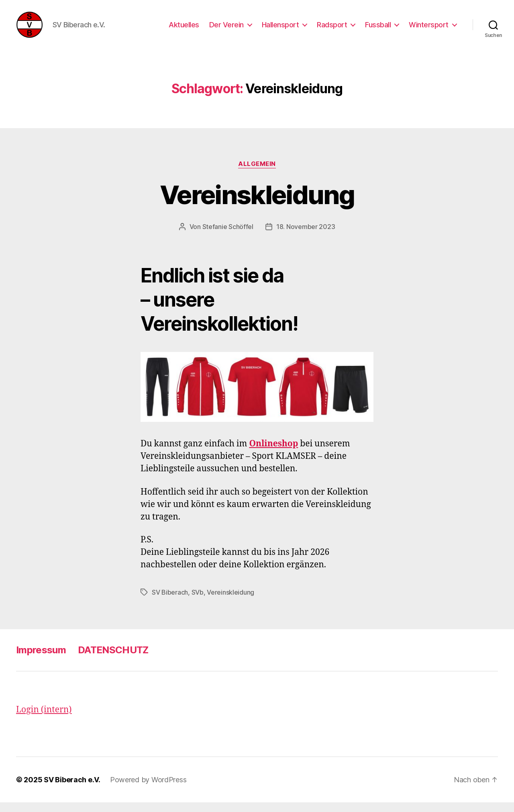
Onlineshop (273, 453)
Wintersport (429, 29)
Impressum (41, 659)
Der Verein (226, 29)
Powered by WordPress (148, 789)
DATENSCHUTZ (113, 659)
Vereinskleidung (257, 204)
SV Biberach (170, 601)
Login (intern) (44, 719)
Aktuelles (184, 29)
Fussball (378, 29)
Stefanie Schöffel (228, 236)
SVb (198, 601)
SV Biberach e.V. (72, 789)
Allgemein (257, 173)
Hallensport (280, 29)
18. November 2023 (306, 236)
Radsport (332, 29)
